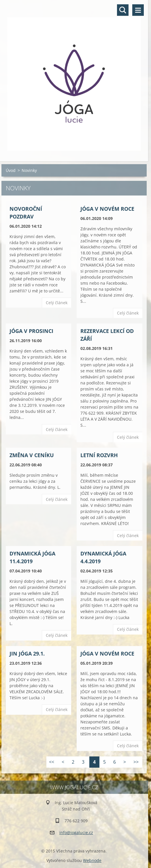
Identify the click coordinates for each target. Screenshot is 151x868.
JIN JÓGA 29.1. (27, 654)
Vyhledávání (123, 10)
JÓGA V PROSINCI (31, 331)
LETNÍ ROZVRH (99, 455)
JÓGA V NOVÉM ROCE (107, 209)
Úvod (11, 170)
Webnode (92, 860)
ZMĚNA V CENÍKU (32, 455)
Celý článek (57, 303)
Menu (138, 10)
